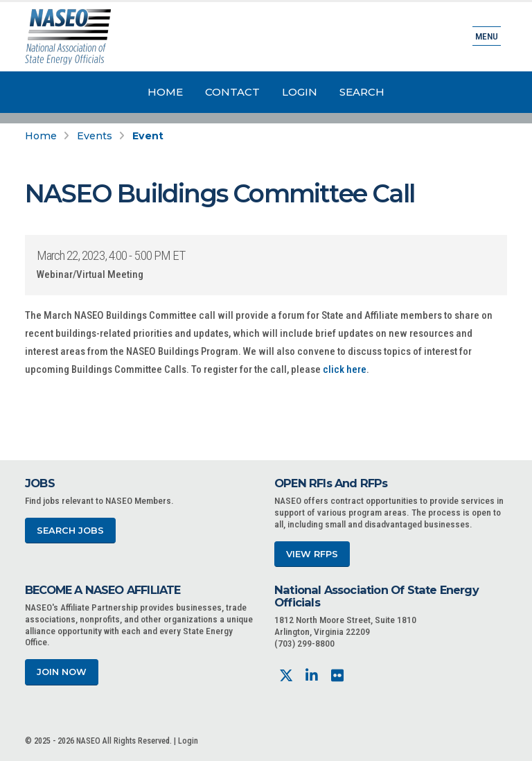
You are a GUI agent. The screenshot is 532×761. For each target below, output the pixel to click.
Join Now (62, 672)
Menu (487, 36)
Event (148, 136)
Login (300, 92)
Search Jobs (70, 531)
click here (345, 369)
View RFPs (312, 554)
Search (362, 92)
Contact (232, 92)
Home (165, 92)
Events (95, 136)
